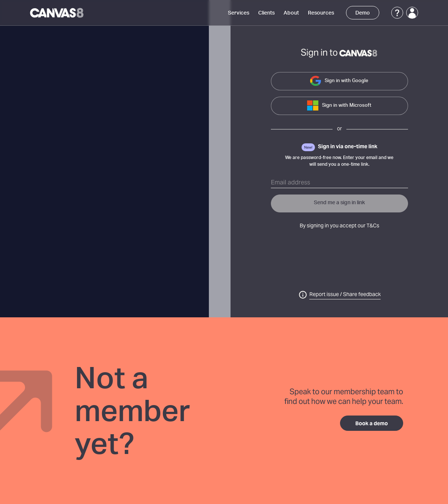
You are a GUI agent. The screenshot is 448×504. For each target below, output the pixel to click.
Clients (266, 13)
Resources (321, 13)
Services (239, 13)
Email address (291, 183)
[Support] (397, 13)
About (291, 13)
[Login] (412, 13)
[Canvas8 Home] (57, 13)
